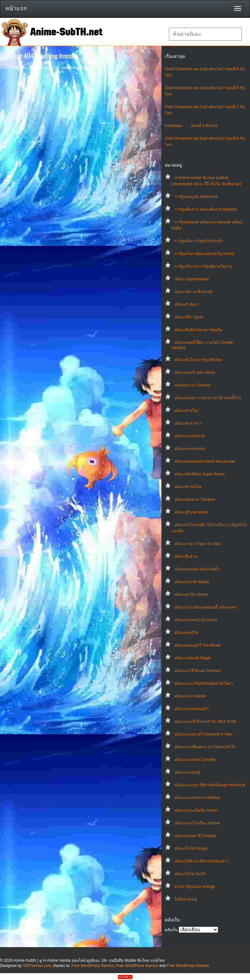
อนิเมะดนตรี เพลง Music (195, 372)
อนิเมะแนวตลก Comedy (195, 760)
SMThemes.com (37, 966)
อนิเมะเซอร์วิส (186, 633)
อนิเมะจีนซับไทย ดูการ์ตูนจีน (198, 330)
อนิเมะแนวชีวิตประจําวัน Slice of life (205, 721)
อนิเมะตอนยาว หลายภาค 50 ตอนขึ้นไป (208, 398)
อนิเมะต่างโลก (187, 411)
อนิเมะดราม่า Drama (192, 385)
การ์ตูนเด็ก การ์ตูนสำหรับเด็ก (199, 241)
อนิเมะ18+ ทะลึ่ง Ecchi (193, 292)
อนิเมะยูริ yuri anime (192, 512)
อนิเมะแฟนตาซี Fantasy (195, 836)
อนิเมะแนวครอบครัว (192, 709)
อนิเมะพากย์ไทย (188, 487)
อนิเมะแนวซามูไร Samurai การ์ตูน (203, 734)
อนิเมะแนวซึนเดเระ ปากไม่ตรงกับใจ (205, 747)
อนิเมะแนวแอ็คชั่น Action (196, 810)
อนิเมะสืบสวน (186, 556)
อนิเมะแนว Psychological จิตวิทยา (204, 683)
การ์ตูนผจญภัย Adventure (196, 197)
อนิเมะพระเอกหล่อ (190, 449)
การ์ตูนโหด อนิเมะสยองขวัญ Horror (204, 254)
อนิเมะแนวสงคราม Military (197, 798)
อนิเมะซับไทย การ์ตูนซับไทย (198, 360)
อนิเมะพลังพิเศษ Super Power (200, 474)
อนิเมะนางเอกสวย (190, 436)
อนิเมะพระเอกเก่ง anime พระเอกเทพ (205, 461)
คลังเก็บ (171, 930)
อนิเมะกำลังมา (187, 304)
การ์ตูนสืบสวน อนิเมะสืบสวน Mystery (206, 209)
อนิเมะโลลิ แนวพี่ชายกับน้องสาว (201, 861)
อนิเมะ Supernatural (192, 279)
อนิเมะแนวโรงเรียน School (197, 823)
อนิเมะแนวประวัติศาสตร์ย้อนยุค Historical (210, 785)
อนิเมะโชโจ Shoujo (191, 848)
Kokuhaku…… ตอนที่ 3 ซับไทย (191, 126)
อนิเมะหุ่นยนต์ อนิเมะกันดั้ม (197, 569)
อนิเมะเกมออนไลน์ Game (196, 620)
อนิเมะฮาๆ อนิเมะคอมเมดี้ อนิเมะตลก (206, 607)
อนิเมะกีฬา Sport (189, 317)
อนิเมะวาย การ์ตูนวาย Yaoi (197, 544)
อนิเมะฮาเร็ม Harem (191, 595)
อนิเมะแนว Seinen (190, 696)
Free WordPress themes (92, 966)
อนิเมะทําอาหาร (188, 423)
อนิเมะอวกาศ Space (192, 582)
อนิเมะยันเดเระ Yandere (195, 499)
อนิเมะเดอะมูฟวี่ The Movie (197, 645)
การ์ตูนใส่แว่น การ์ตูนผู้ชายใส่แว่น (203, 266)
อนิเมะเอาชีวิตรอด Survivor (198, 671)
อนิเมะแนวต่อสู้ (187, 772)
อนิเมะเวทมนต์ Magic (193, 658)
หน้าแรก (16, 8)
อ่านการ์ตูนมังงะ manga (195, 887)
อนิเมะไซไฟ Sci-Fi (190, 874)
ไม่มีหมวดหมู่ (186, 899)
